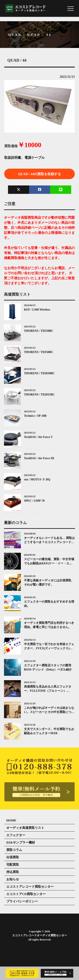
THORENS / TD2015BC (39, 395)
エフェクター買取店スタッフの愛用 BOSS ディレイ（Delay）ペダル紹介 (48, 667)
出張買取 (13, 857)
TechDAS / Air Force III (39, 458)
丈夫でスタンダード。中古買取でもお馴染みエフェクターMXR (49, 731)
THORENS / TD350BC (39, 352)
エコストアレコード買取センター (30, 887)
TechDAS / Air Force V (38, 437)
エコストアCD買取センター (26, 894)
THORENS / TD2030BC (39, 373)
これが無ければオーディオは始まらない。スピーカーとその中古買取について (49, 710)
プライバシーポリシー (22, 901)
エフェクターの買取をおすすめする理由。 (49, 604)
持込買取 (13, 872)
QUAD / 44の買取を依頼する (40, 174)
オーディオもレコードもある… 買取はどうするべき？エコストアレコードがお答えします (50, 540)
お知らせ (13, 879)
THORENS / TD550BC (39, 331)
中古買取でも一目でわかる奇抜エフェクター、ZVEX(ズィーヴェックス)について (49, 646)
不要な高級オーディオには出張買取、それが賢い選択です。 (49, 583)
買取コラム (14, 850)
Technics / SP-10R (35, 416)
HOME (11, 820)
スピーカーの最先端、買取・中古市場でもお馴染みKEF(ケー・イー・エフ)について (49, 561)
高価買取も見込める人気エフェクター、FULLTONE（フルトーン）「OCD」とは (48, 689)
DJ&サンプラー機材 (21, 842)
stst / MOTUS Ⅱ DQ (37, 479)
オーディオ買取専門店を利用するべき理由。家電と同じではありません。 (49, 625)
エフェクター (16, 835)
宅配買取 (13, 865)
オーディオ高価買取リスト (25, 828)
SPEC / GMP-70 (34, 501)
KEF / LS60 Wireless (37, 310)
